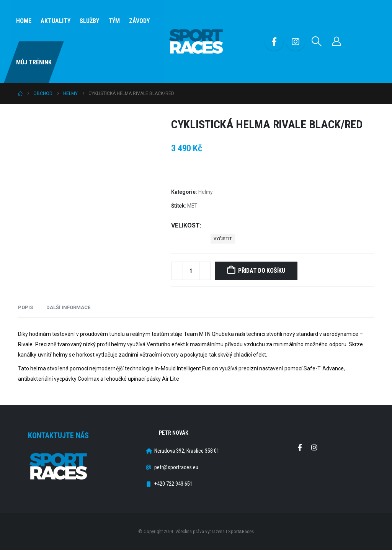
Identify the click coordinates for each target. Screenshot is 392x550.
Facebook (300, 447)
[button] (317, 41)
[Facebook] (274, 41)
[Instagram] (296, 41)
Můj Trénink (34, 62)
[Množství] (191, 271)
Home (24, 21)
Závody (139, 21)
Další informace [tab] (68, 307)
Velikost (185, 225)
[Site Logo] (196, 42)
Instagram (314, 447)
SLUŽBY (89, 21)
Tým (114, 21)
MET (192, 206)
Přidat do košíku (262, 271)
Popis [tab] (25, 307)
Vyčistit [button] (223, 239)
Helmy (205, 192)
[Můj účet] (337, 41)
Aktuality (56, 21)
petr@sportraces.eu (176, 467)
